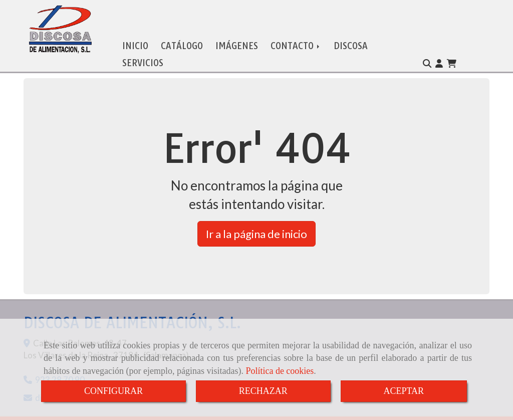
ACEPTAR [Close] (404, 391)
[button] (439, 56)
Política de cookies (280, 371)
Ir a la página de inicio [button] (256, 226)
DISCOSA (351, 38)
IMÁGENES (237, 38)
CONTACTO (296, 38)
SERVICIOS (143, 55)
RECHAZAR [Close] (263, 391)
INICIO (135, 38)
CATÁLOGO (182, 38)
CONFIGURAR (113, 391)
